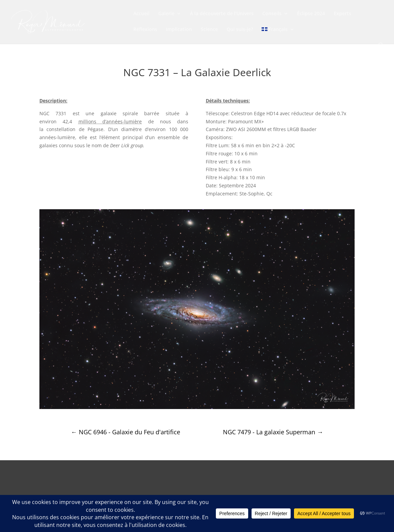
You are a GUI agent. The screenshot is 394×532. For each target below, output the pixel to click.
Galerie (166, 14)
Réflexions (145, 30)
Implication (179, 30)
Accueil (141, 14)
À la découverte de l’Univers (222, 14)
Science (209, 30)
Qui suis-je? (240, 30)
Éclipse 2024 (311, 14)
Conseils (272, 14)
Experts (342, 14)
